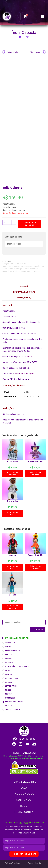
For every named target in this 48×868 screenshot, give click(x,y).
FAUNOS (9, 674)
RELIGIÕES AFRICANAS (20, 264)
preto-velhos (15, 271)
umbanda (37, 271)
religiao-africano (27, 271)
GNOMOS (9, 682)
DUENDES (9, 662)
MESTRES (9, 694)
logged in (24, 420)
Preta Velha (12, 462)
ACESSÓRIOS (10, 643)
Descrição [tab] (24, 286)
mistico (17, 269)
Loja (27, 37)
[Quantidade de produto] (9, 222)
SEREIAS (9, 706)
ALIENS (8, 646)
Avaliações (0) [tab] (24, 298)
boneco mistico (32, 266)
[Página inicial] (20, 37)
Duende (12, 595)
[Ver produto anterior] (4, 52)
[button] (43, 16)
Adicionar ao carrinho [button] (13, 474)
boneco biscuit (19, 266)
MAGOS (8, 690)
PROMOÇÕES (10, 698)
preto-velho (25, 269)
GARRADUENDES (12, 678)
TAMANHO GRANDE (13, 710)
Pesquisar (38, 629)
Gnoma (13, 555)
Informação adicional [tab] (24, 292)
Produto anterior (12, 52)
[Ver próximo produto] (44, 52)
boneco (10, 266)
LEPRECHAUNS (11, 686)
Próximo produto (36, 52)
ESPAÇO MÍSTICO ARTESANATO (17, 666)
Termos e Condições (24, 374)
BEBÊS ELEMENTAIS (13, 650)
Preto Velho (12, 501)
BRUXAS (9, 654)
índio (11, 269)
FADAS (8, 670)
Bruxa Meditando (35, 462)
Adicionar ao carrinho (30, 224)
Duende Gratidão (35, 555)
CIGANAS (9, 658)
